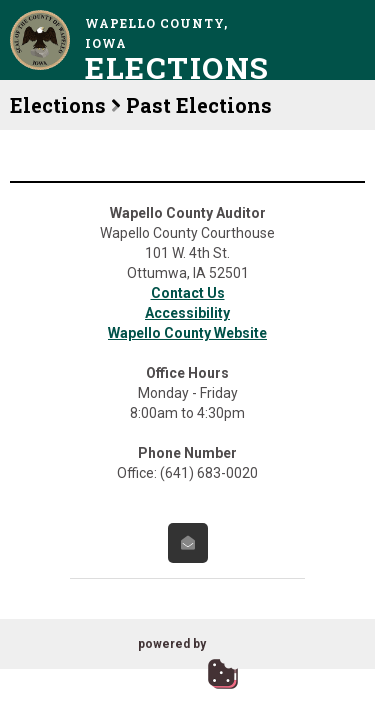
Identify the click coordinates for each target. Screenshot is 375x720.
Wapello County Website (187, 333)
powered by (172, 644)
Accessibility (187, 313)
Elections (58, 105)
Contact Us (188, 293)
